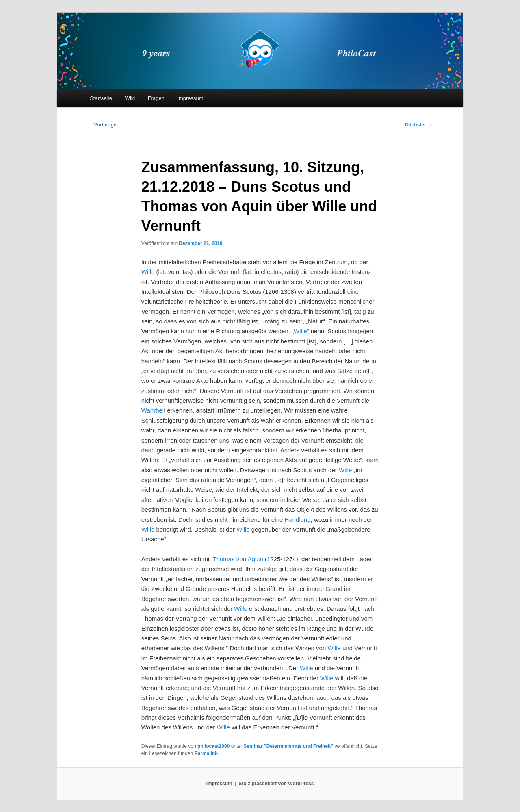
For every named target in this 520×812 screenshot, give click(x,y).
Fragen (156, 98)
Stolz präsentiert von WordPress (276, 784)
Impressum (190, 98)
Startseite (101, 98)
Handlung (298, 520)
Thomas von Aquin (238, 559)
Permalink (206, 753)
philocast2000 (213, 746)
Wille (148, 272)
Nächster (419, 125)
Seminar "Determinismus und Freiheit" (288, 746)
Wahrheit (153, 410)
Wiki (130, 98)
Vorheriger (103, 125)
